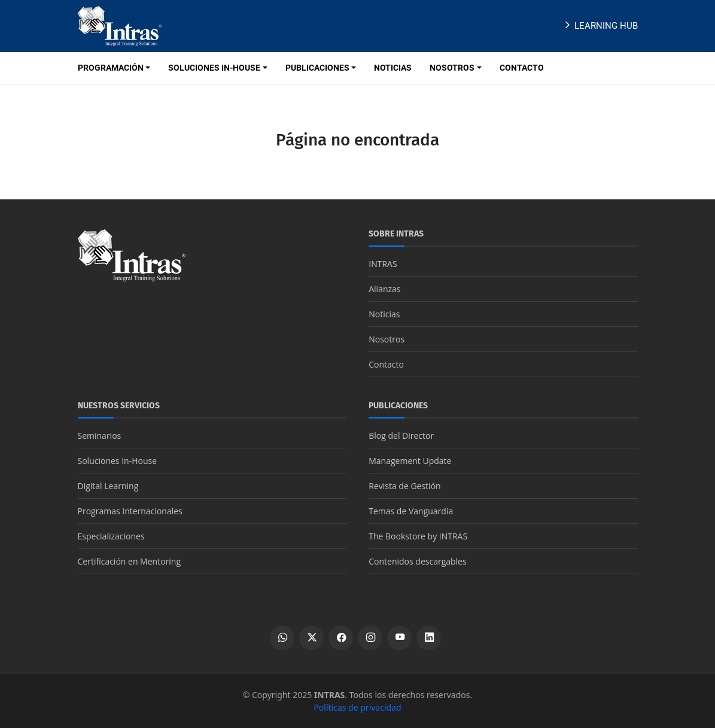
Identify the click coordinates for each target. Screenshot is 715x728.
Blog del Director (401, 436)
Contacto (386, 364)
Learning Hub (600, 26)
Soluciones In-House (118, 461)
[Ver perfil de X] (311, 638)
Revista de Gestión (404, 486)
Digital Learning (108, 486)
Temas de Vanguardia (411, 511)
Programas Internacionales (130, 511)
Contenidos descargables (417, 561)
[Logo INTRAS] (120, 25)
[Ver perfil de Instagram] (370, 638)
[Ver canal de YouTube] (399, 638)
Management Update (410, 461)
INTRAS (383, 264)
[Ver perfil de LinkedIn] (429, 638)
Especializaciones (111, 536)
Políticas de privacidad (357, 707)
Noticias (384, 314)
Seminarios (100, 436)
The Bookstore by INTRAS (418, 536)
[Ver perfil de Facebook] (341, 638)
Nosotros (387, 339)
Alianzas (384, 289)
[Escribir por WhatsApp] (282, 638)
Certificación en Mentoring (130, 561)
